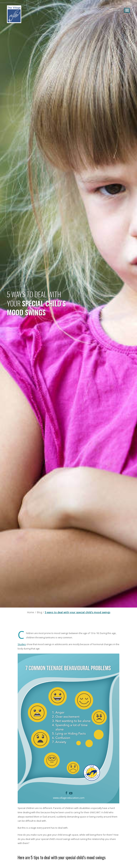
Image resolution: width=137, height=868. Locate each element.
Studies (22, 644)
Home (31, 612)
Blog (39, 612)
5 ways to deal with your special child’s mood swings (78, 612)
